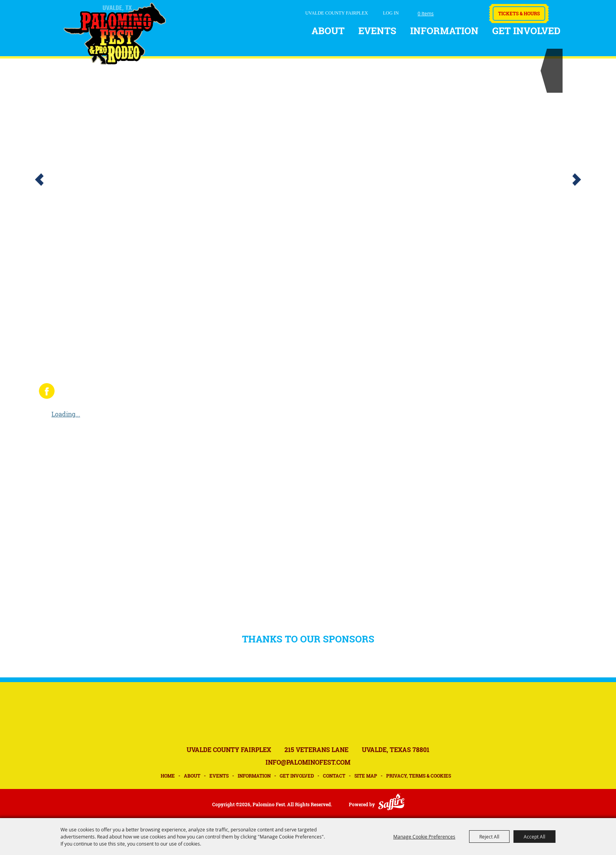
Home (168, 776)
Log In (391, 13)
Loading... (66, 414)
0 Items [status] (426, 13)
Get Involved (526, 31)
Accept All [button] (534, 837)
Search (451, 12)
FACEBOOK (47, 391)
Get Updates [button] (472, 11)
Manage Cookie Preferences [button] (424, 837)
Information (444, 31)
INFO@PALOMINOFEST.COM (308, 762)
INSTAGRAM (70, 391)
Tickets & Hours (519, 13)
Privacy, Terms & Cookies (419, 776)
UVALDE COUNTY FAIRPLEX (337, 13)
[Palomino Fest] (115, 34)
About (328, 31)
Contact (334, 776)
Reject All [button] (489, 837)
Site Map (366, 776)
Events (377, 31)
